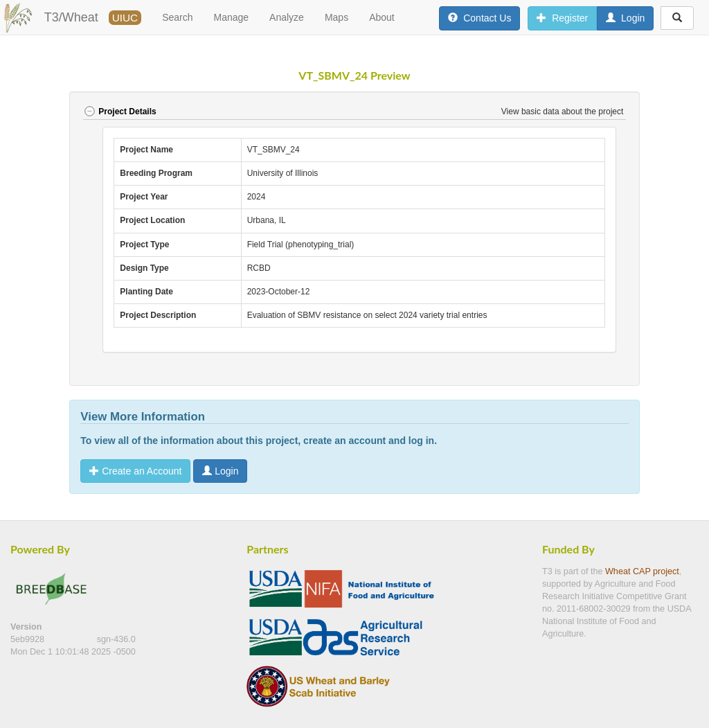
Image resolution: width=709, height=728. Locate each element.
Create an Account (135, 471)
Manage (232, 17)
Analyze (287, 17)
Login (220, 471)
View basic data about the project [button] (564, 112)
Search (177, 17)
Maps (336, 17)
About (382, 17)
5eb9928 (29, 639)
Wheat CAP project (642, 571)
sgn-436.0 (116, 639)
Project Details (119, 112)
